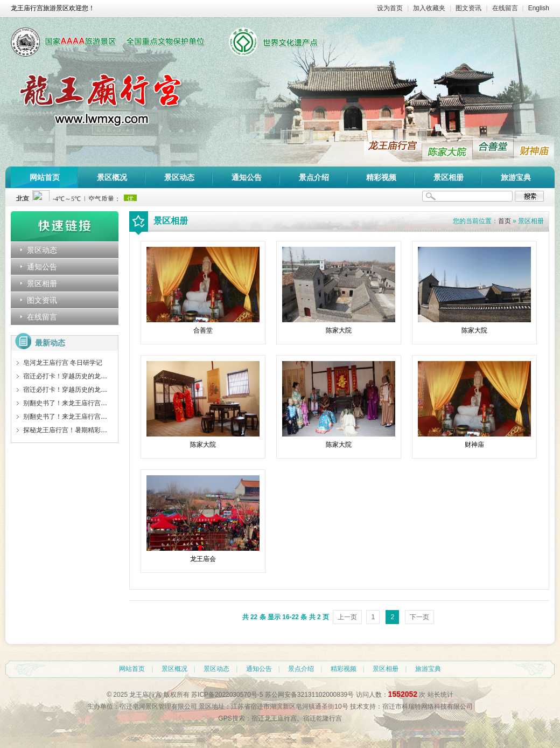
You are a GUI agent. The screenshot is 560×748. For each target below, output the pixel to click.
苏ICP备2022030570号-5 (227, 695)
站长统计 (440, 695)
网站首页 (45, 177)
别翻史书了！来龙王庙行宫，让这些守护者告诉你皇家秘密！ (110, 403)
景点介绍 (314, 177)
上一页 (347, 617)
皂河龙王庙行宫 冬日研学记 (63, 363)
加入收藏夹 (429, 8)
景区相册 (449, 177)
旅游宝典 (516, 177)
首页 (505, 221)
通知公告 (247, 177)
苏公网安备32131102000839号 (309, 695)
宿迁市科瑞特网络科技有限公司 (428, 707)
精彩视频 (381, 177)
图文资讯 (468, 8)
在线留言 (505, 8)
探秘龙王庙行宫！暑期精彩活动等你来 (78, 430)
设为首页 (390, 8)
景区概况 (112, 177)
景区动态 (179, 177)
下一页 (419, 617)
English (539, 8)
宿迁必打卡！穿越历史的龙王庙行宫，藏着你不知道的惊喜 (107, 376)
